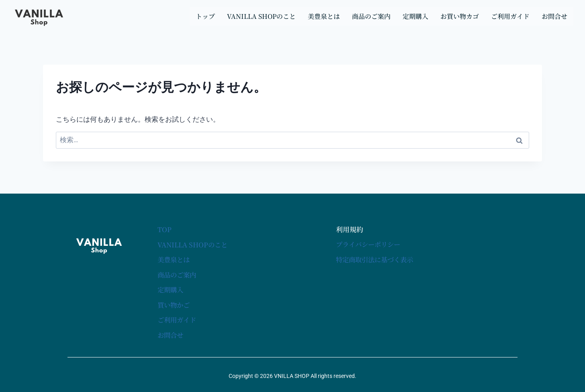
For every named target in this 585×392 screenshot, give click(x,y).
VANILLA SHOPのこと (261, 16)
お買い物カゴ (460, 16)
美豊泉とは (324, 16)
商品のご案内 (371, 16)
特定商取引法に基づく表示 (377, 259)
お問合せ (554, 16)
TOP (165, 230)
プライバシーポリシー (370, 244)
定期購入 (415, 16)
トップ (205, 16)
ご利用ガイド (510, 16)
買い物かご (175, 304)
